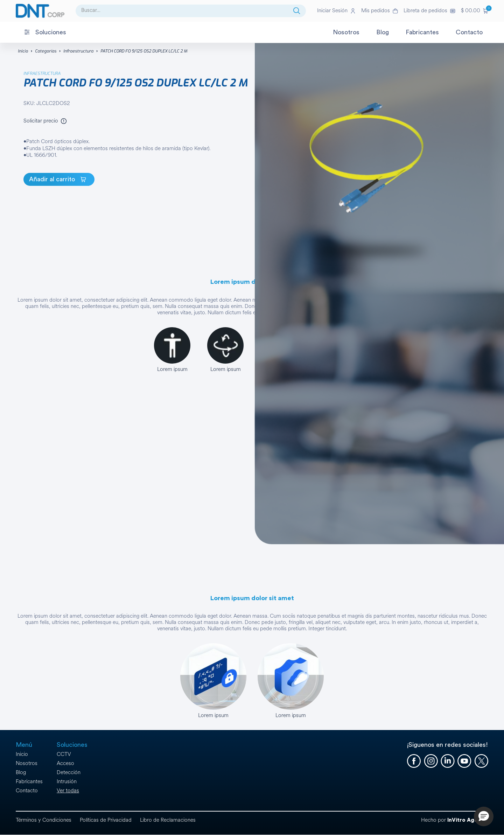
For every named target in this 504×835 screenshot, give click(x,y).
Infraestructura (78, 51)
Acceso (65, 763)
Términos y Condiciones (44, 820)
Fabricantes (29, 782)
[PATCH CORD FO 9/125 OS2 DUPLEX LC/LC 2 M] (59, 180)
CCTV (64, 754)
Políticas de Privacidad (106, 820)
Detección (69, 773)
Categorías (46, 51)
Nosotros (27, 763)
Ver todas (68, 791)
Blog (21, 773)
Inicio (23, 51)
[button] (475, 11)
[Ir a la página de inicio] (40, 11)
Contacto (27, 791)
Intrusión (67, 782)
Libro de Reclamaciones (168, 820)
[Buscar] (297, 11)
